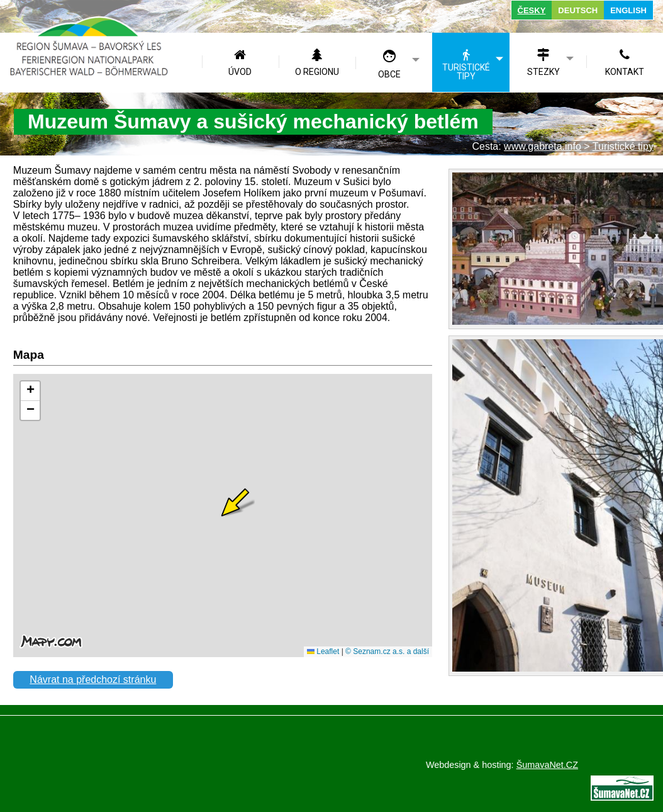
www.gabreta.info (543, 146)
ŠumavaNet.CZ (547, 765)
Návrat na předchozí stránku (93, 679)
